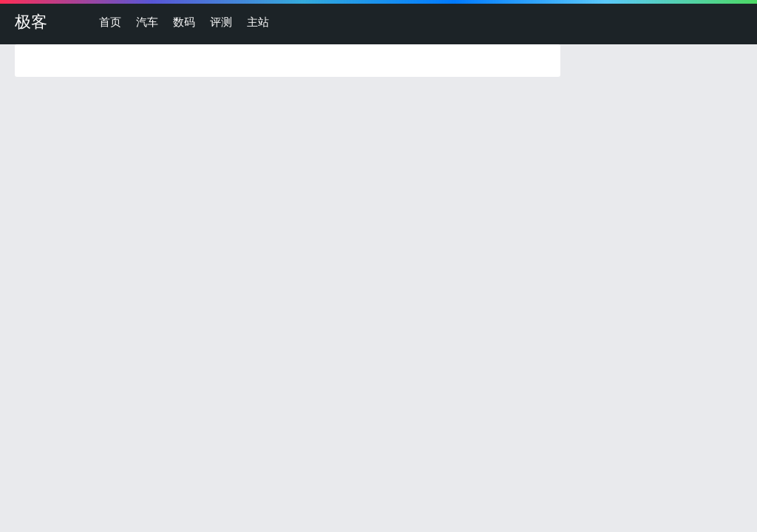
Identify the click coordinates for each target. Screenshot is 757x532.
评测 (221, 22)
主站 (258, 22)
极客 (31, 22)
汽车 (147, 22)
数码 (184, 22)
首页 (110, 22)
